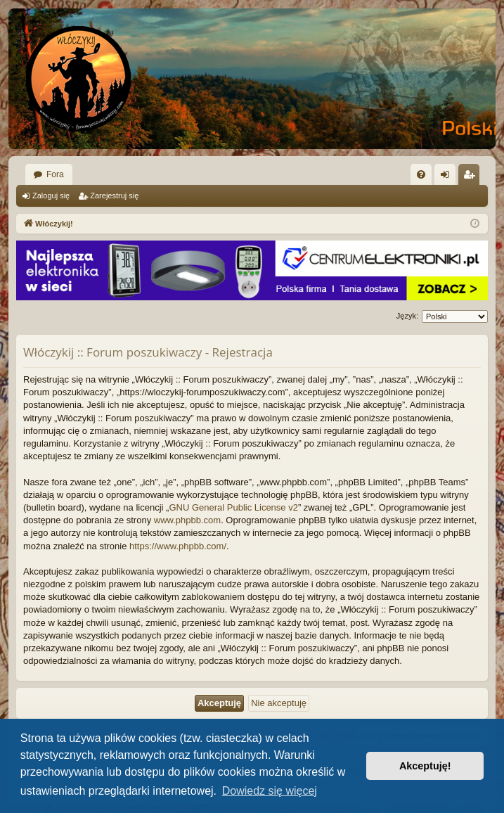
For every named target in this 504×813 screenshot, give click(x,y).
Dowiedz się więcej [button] (270, 791)
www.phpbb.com (187, 520)
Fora (55, 174)
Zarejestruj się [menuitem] (472, 177)
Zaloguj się (51, 196)
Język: (407, 316)
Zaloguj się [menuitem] (448, 177)
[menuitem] (421, 174)
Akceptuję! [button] (425, 766)
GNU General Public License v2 (233, 507)
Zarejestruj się (114, 196)
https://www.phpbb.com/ (178, 546)
